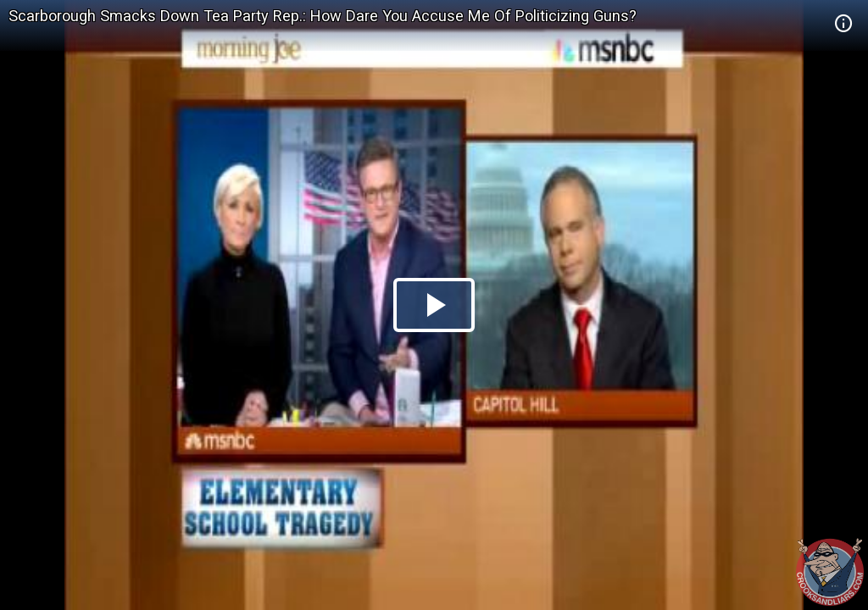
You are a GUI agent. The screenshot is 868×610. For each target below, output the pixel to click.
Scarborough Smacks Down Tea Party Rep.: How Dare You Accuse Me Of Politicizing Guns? (323, 16)
